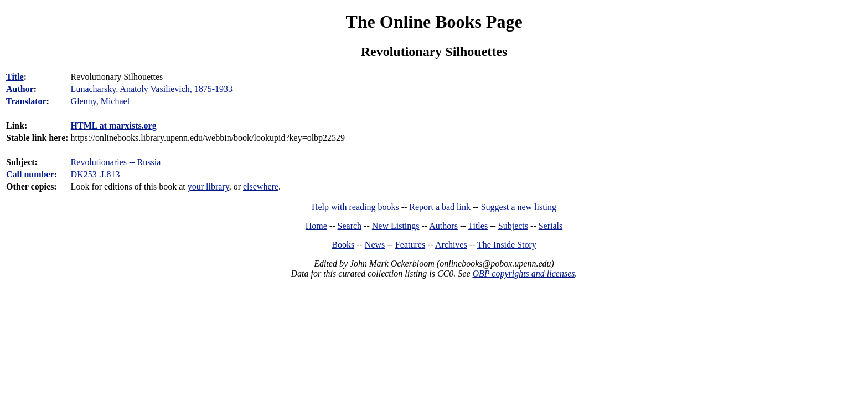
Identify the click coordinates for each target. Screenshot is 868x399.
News (375, 245)
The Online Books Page (434, 22)
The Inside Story (507, 245)
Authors (443, 226)
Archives (451, 245)
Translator (26, 101)
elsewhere (261, 186)
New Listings (396, 226)
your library (208, 186)
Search (350, 226)
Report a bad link (440, 207)
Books (343, 245)
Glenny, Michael (100, 101)
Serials (551, 226)
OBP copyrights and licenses (523, 273)
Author (20, 89)
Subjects (513, 226)
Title (15, 77)
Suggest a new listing (519, 207)
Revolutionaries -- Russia (116, 162)
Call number (30, 174)
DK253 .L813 (95, 174)
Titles (478, 226)
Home (316, 226)
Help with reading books (355, 207)
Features (410, 245)
